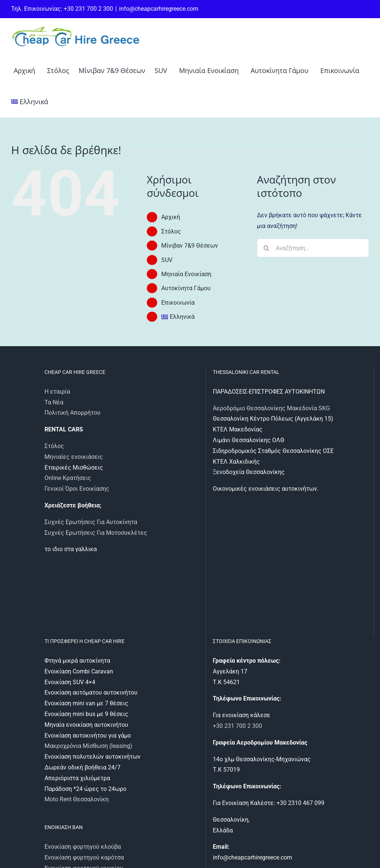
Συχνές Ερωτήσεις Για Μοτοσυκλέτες (96, 533)
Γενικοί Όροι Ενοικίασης (77, 489)
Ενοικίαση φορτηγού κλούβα (83, 847)
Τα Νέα (54, 402)
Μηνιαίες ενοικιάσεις (74, 457)
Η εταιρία (57, 392)
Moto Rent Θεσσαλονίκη (77, 799)
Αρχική (171, 217)
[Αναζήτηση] (266, 248)
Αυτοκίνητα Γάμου (186, 288)
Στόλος (171, 231)
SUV (167, 260)
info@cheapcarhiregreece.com (159, 9)
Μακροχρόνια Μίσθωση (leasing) (88, 746)
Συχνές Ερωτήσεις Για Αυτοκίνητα (91, 522)
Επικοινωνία (178, 303)
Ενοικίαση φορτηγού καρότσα (84, 857)
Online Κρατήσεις (68, 478)
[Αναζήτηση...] (313, 248)
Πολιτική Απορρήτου (72, 413)
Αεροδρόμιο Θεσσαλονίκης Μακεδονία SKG (271, 408)
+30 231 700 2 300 (237, 726)
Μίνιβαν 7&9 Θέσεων (190, 246)
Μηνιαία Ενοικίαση (186, 274)
